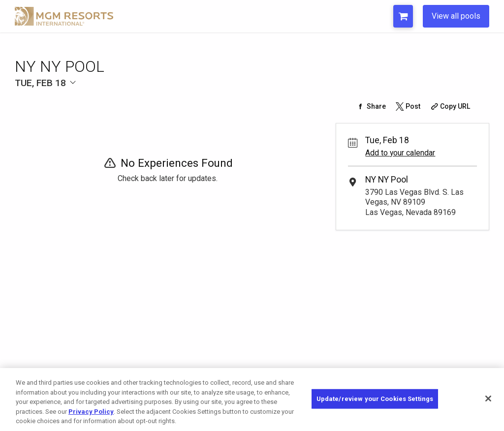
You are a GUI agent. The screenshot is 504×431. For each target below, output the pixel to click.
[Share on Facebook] (370, 106)
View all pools (456, 16)
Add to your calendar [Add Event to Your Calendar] (400, 153)
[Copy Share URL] (450, 106)
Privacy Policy (91, 412)
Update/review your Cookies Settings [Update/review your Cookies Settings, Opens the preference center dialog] (375, 399)
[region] (252, 400)
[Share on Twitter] (407, 106)
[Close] (488, 399)
